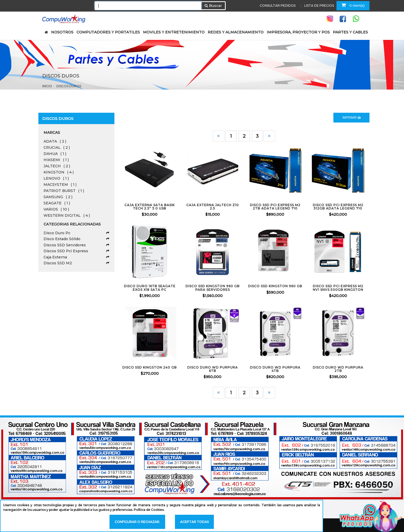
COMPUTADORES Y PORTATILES (108, 32)
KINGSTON (59, 172)
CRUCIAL (57, 147)
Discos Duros (69, 86)
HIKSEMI (56, 160)
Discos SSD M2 (76, 263)
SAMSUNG (58, 197)
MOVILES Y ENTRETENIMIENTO (174, 32)
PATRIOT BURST (64, 191)
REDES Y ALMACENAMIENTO (236, 32)
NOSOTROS (62, 32)
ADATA (55, 141)
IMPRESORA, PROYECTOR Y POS (298, 32)
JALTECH (57, 166)
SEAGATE (57, 203)
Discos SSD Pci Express (76, 251)
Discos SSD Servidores (76, 245)
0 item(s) (353, 5)
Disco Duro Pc (76, 233)
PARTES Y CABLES (350, 32)
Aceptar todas (194, 522)
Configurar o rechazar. (137, 522)
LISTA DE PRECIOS (319, 6)
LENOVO (56, 178)
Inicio (47, 86)
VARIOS (56, 209)
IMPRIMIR (351, 118)
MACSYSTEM (60, 185)
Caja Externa (76, 257)
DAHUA (55, 154)
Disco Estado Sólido (76, 239)
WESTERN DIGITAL (67, 215)
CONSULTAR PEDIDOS (278, 6)
